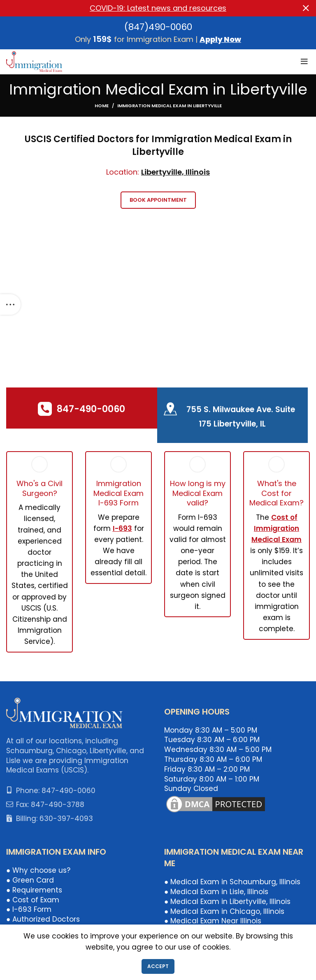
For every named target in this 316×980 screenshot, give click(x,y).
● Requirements (34, 890)
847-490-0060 (91, 409)
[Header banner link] (146, 8)
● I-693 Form (29, 909)
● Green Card (30, 880)
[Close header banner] (306, 8)
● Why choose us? (38, 870)
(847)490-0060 (158, 27)
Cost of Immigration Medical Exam (276, 528)
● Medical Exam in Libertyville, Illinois (227, 902)
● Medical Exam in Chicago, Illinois (224, 911)
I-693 (122, 528)
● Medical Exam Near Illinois (213, 921)
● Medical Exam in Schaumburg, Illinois (232, 882)
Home (102, 106)
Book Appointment (158, 200)
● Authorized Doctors (43, 919)
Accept (158, 966)
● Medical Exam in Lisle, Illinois (216, 892)
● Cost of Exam (33, 900)
